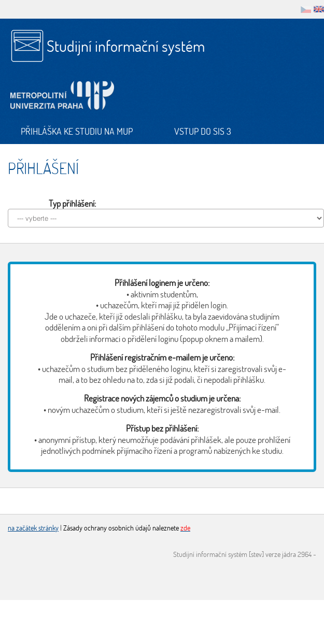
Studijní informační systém (126, 46)
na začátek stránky (33, 528)
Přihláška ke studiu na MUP (77, 131)
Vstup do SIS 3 (203, 131)
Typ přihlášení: (72, 203)
